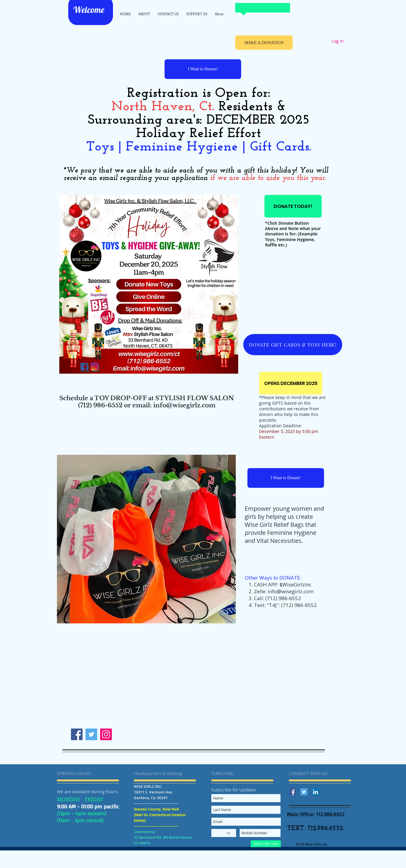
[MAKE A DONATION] (264, 43)
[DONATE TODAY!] (293, 206)
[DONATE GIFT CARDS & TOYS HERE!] (293, 345)
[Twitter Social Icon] (304, 792)
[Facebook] (77, 734)
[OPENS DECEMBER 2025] (291, 383)
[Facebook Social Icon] (292, 792)
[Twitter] (91, 734)
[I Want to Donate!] (203, 69)
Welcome (90, 10)
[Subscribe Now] (266, 844)
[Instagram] (106, 734)
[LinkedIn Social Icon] (316, 792)
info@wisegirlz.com (291, 591)
